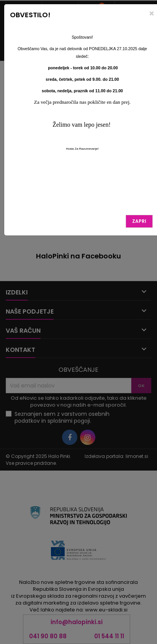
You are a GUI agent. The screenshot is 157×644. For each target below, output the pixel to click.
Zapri (139, 221)
